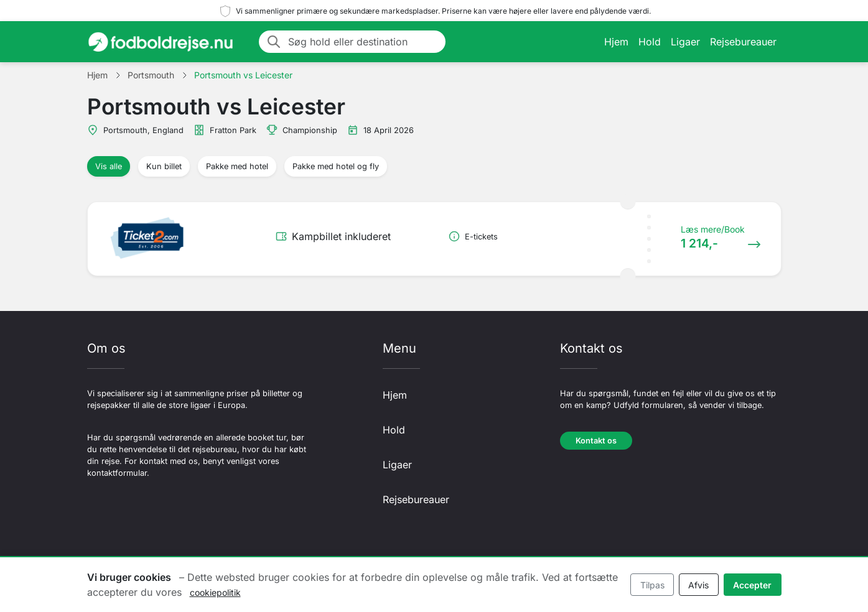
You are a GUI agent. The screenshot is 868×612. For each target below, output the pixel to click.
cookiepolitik (215, 592)
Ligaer (685, 42)
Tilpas (652, 585)
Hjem (616, 42)
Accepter (752, 585)
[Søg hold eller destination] (363, 42)
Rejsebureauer (743, 42)
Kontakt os (596, 441)
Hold (650, 42)
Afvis (698, 585)
